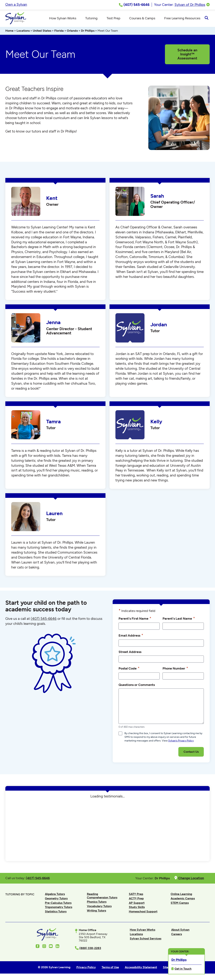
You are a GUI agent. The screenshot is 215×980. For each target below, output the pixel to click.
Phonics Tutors (97, 903)
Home (9, 32)
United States (42, 32)
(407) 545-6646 (44, 620)
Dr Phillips (88, 32)
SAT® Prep (136, 895)
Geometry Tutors (56, 899)
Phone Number (175, 669)
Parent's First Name (135, 619)
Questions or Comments (137, 686)
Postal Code (129, 669)
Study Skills (137, 908)
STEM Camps (180, 904)
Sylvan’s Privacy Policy (181, 742)
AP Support (137, 904)
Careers (177, 935)
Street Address (130, 653)
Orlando (72, 32)
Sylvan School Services (146, 940)
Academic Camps (183, 899)
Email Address (131, 636)
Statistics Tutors (56, 913)
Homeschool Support (143, 913)
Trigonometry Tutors (59, 908)
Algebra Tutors (55, 895)
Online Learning (181, 895)
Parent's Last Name (179, 619)
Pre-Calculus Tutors (58, 904)
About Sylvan (180, 931)
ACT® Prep (136, 899)
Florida (59, 32)
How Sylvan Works (142, 931)
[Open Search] (206, 19)
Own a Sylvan (16, 5)
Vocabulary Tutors (99, 907)
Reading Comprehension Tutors (102, 897)
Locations (23, 32)
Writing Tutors (96, 912)
